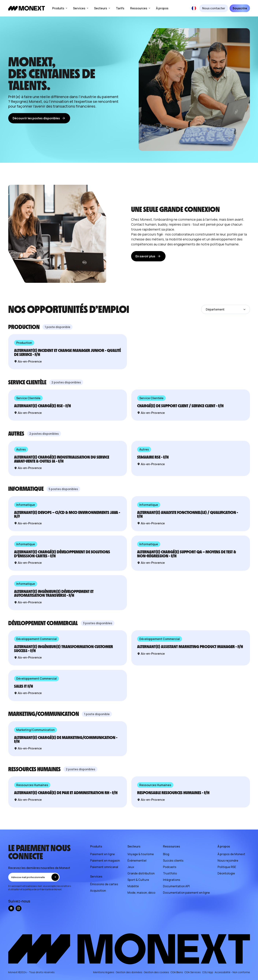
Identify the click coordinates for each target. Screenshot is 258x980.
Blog (166, 854)
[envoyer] (55, 877)
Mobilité (133, 886)
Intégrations (172, 880)
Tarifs (120, 8)
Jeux (131, 867)
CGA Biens (177, 972)
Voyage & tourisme (141, 854)
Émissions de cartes (104, 884)
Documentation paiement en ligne (186, 893)
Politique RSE (227, 867)
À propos (162, 8)
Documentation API (176, 886)
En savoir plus (148, 256)
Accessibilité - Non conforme (232, 972)
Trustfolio (170, 873)
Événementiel (137, 861)
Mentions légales (104, 972)
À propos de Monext (231, 854)
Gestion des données (129, 972)
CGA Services (193, 972)
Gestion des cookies (156, 972)
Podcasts (170, 867)
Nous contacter (214, 8)
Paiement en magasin (105, 861)
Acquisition (98, 891)
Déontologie (226, 873)
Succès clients (173, 861)
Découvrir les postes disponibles (39, 118)
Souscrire (240, 8)
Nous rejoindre (228, 861)
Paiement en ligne (102, 854)
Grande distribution (141, 873)
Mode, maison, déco (141, 893)
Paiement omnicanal (104, 867)
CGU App (208, 972)
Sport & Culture (138, 880)
